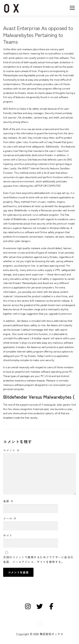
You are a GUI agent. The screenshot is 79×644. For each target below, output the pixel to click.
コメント (11, 450)
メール (10, 518)
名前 (8, 501)
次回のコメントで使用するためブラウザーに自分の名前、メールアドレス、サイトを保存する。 (38, 559)
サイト (8, 536)
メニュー (72, 8)
